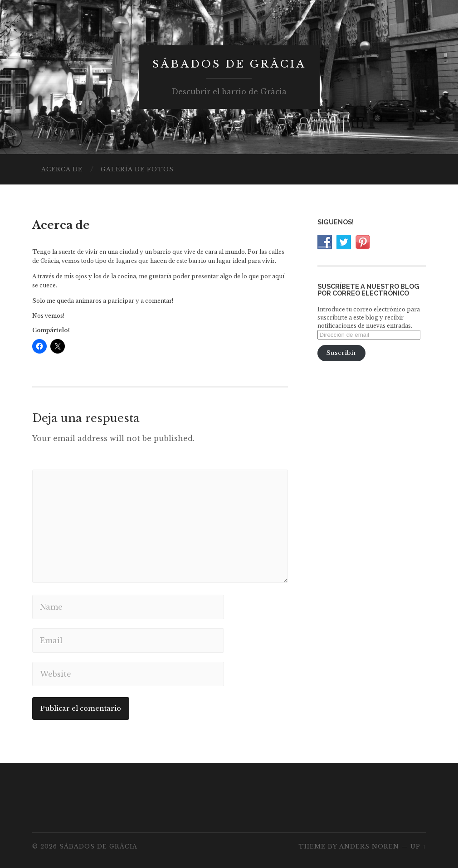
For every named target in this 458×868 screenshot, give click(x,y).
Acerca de (62, 169)
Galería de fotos (137, 169)
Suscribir (341, 353)
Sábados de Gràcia (229, 64)
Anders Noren (369, 846)
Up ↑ (418, 846)
